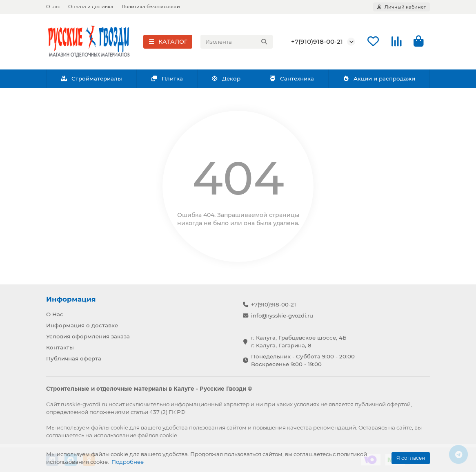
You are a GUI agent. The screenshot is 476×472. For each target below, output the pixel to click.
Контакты (60, 347)
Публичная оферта (74, 358)
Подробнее (128, 462)
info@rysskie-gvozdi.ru (282, 315)
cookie (119, 427)
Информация (71, 299)
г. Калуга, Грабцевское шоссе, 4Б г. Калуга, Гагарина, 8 (299, 341)
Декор (226, 78)
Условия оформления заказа (88, 336)
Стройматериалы (91, 78)
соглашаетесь (65, 435)
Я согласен (411, 458)
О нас (53, 7)
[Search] (237, 42)
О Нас (55, 314)
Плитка (167, 78)
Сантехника (291, 78)
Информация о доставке (82, 325)
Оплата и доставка (91, 7)
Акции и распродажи (379, 78)
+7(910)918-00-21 (317, 41)
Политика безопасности (151, 7)
